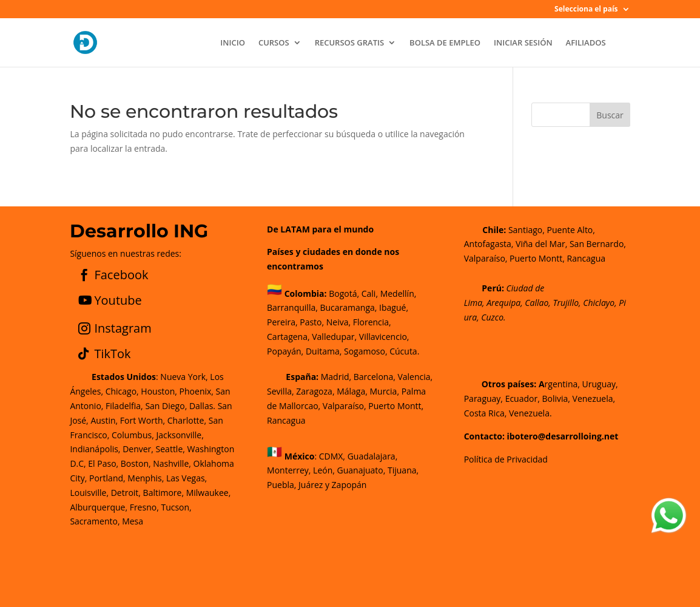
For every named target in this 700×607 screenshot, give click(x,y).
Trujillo (566, 303)
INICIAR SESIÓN (523, 43)
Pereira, (282, 322)
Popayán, (285, 351)
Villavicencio (383, 337)
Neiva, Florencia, (359, 322)
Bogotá (343, 293)
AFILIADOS (586, 43)
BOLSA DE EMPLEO (445, 43)
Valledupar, (334, 337)
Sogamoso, (366, 351)
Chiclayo (599, 303)
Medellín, (399, 293)
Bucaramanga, (348, 307)
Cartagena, (288, 337)
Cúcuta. (404, 351)
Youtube (118, 300)
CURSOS (274, 43)
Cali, (369, 293)
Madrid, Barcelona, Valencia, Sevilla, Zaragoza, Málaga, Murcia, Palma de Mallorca (350, 391)
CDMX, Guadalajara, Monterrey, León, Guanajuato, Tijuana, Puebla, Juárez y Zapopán (343, 470)
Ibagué (391, 307)
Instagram (123, 328)
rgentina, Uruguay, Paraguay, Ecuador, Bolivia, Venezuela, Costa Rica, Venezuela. (541, 398)
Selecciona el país (586, 10)
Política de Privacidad (506, 459)
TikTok (112, 354)
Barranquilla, (292, 307)
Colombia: (306, 293)
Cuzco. (493, 317)
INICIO (233, 43)
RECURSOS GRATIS (349, 43)
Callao (537, 303)
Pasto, (311, 322)
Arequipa (503, 303)
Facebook (121, 275)
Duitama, (324, 351)
